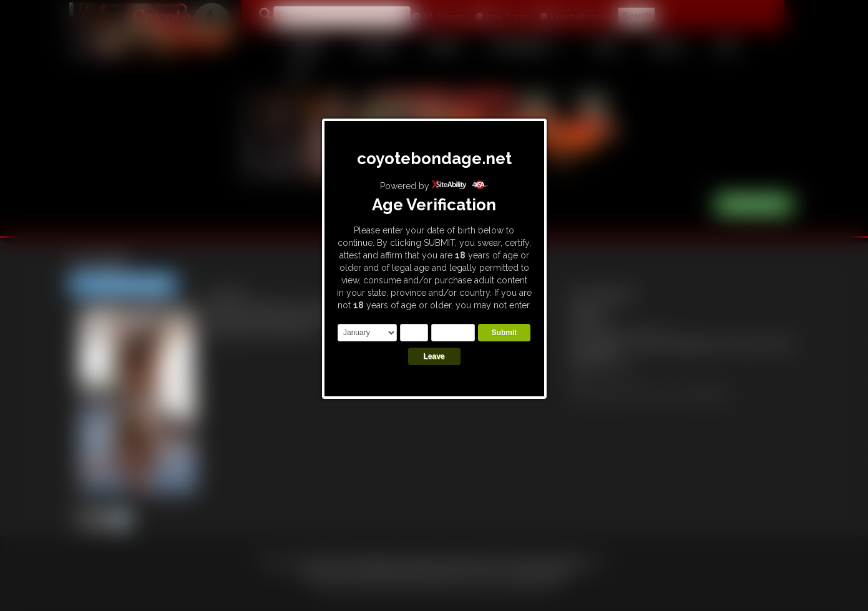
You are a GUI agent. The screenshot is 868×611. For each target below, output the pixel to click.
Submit (505, 333)
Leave (434, 356)
